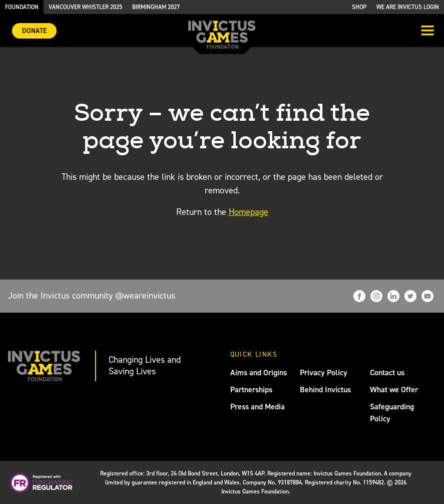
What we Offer (394, 390)
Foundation (22, 7)
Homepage (249, 212)
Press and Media (258, 407)
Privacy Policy (324, 372)
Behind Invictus (325, 390)
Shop (359, 7)
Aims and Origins (259, 372)
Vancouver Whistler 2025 (85, 7)
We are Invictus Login (408, 7)
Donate (34, 31)
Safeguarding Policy (392, 413)
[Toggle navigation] (427, 32)
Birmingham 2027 (156, 7)
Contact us (387, 372)
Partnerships (251, 390)
